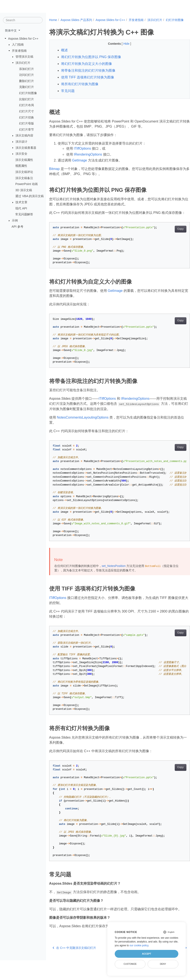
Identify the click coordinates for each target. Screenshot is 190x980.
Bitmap (54, 173)
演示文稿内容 (24, 135)
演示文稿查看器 (26, 148)
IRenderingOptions (88, 159)
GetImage (80, 165)
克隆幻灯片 (27, 87)
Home (53, 20)
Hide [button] (122, 48)
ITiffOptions (82, 153)
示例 (15, 220)
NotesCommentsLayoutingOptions (83, 427)
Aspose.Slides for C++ (23, 38)
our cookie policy (139, 945)
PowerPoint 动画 (27, 184)
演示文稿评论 (24, 172)
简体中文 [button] (11, 31)
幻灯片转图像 (28, 93)
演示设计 (21, 142)
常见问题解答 (24, 214)
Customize (130, 964)
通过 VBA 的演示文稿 (29, 196)
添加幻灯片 (27, 69)
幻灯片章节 (27, 129)
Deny (163, 964)
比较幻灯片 (27, 99)
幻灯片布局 (27, 105)
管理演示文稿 (24, 57)
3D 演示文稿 (24, 190)
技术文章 (21, 202)
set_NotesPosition (114, 575)
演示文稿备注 (24, 178)
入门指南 (18, 45)
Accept (146, 954)
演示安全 (21, 154)
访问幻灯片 (27, 75)
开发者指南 (19, 51)
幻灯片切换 (27, 117)
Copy (171, 239)
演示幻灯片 (23, 63)
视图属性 (21, 166)
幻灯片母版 (27, 123)
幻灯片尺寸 (27, 111)
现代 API (21, 208)
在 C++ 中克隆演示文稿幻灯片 (74, 967)
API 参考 (17, 226)
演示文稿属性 (24, 160)
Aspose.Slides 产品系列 (76, 20)
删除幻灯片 (27, 81)
